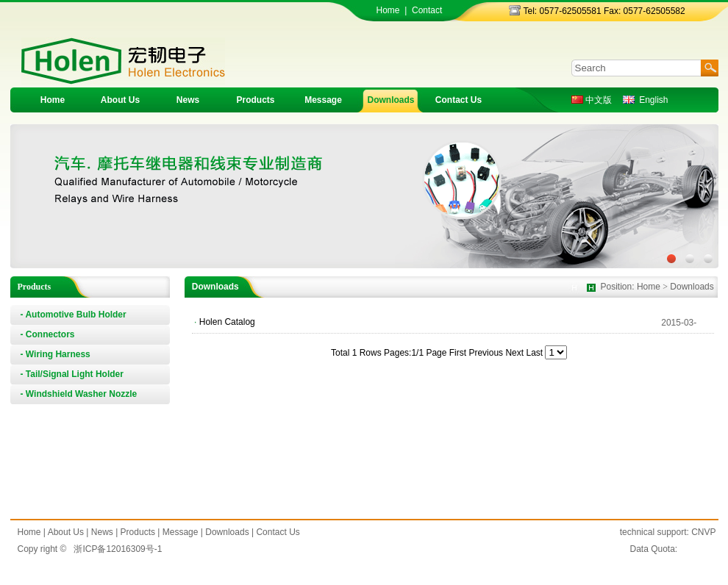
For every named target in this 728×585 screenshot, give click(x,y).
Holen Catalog (227, 322)
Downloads (390, 100)
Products (255, 100)
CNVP (703, 532)
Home (388, 10)
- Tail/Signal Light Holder (72, 374)
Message (323, 100)
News (188, 100)
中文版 (592, 100)
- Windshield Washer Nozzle (79, 394)
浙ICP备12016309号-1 (118, 549)
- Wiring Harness (56, 354)
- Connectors (48, 334)
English (646, 100)
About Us (120, 100)
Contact (427, 10)
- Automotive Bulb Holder (74, 315)
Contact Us (458, 100)
